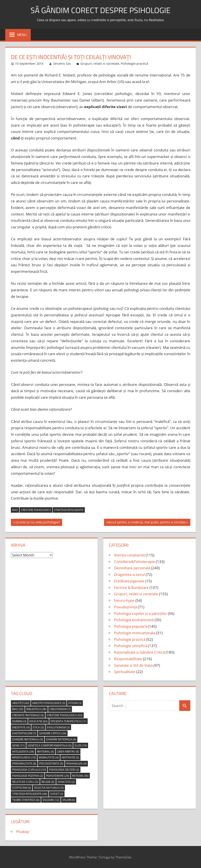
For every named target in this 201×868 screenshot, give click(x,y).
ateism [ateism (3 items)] (75, 703)
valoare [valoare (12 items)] (51, 800)
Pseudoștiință (125, 607)
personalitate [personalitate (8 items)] (24, 764)
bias (15, 510)
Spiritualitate (125, 672)
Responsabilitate (128, 659)
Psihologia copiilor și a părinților (141, 613)
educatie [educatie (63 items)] (38, 721)
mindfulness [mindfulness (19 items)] (24, 757)
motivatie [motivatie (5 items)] (70, 757)
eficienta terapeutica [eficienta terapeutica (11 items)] (68, 721)
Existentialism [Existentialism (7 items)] (24, 733)
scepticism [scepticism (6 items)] (22, 788)
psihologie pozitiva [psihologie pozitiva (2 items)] (28, 776)
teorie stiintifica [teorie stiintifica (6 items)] (26, 800)
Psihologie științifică (131, 646)
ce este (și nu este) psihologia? (37, 523)
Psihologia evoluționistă (134, 620)
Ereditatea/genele (129, 581)
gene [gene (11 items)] (18, 745)
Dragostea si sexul (129, 574)
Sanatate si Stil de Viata (133, 665)
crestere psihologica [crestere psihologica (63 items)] (65, 715)
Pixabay (23, 832)
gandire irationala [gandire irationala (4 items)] (28, 739)
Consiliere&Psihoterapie (135, 562)
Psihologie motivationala (135, 633)
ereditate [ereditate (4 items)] (21, 727)
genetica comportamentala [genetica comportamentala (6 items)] (50, 745)
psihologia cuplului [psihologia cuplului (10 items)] (29, 770)
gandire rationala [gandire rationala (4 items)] (61, 739)
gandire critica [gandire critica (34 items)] (53, 733)
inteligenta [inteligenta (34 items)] (23, 752)
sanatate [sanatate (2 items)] (66, 782)
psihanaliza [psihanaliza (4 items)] (76, 764)
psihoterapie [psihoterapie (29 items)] (58, 776)
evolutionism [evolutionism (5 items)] (58, 727)
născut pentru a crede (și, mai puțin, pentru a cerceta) (146, 523)
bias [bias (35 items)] (18, 709)
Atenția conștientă (129, 555)
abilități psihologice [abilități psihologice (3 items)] (49, 703)
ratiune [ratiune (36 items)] (80, 776)
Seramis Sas (62, 64)
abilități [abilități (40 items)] (21, 703)
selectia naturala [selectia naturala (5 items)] (49, 788)
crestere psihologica (36, 510)
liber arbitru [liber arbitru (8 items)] (68, 752)
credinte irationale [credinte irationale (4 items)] (28, 715)
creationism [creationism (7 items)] (60, 709)
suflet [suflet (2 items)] (57, 794)
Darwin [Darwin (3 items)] (19, 721)
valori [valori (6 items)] (69, 800)
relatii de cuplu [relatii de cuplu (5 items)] (25, 782)
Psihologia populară (130, 626)
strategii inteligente (69, 510)
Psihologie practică (135, 64)
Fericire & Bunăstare (131, 587)
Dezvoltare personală (132, 568)
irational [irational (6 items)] (46, 752)
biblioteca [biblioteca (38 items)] (36, 709)
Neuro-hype (124, 600)
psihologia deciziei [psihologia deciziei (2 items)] (64, 770)
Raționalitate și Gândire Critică (139, 652)
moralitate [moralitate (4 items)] (49, 757)
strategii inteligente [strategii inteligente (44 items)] (30, 794)
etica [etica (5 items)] (38, 727)
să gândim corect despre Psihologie (100, 10)
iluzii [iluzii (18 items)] (81, 745)
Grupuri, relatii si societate (100, 64)
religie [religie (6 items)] (48, 782)
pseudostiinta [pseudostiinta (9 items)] (51, 764)
